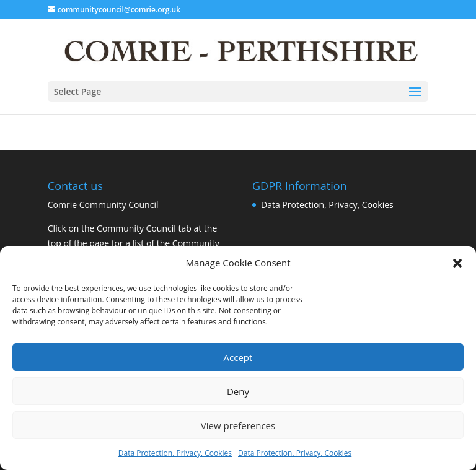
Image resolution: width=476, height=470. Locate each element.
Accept (238, 357)
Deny (238, 391)
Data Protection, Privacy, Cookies (175, 453)
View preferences (238, 425)
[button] (457, 263)
